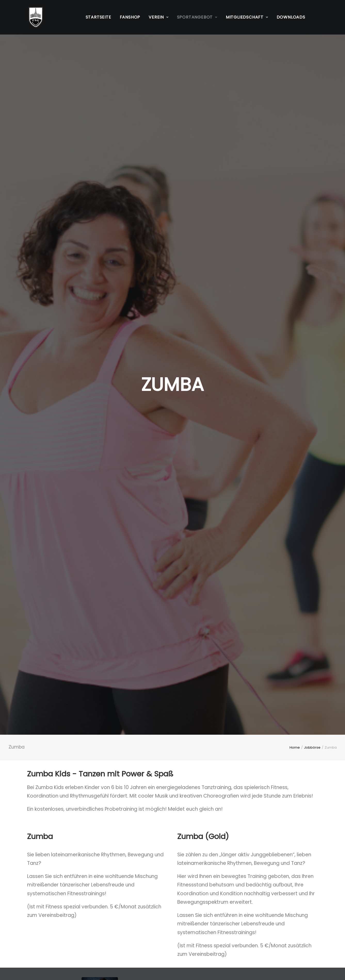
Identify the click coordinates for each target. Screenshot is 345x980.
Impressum (41, 938)
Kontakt (137, 938)
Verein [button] (158, 17)
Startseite (98, 17)
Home (295, 152)
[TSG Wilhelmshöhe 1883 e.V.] (34, 17)
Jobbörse (312, 152)
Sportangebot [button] (197, 17)
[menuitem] (98, 17)
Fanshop (130, 17)
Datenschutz (42, 946)
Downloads (291, 17)
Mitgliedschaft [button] (247, 17)
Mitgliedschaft (145, 946)
